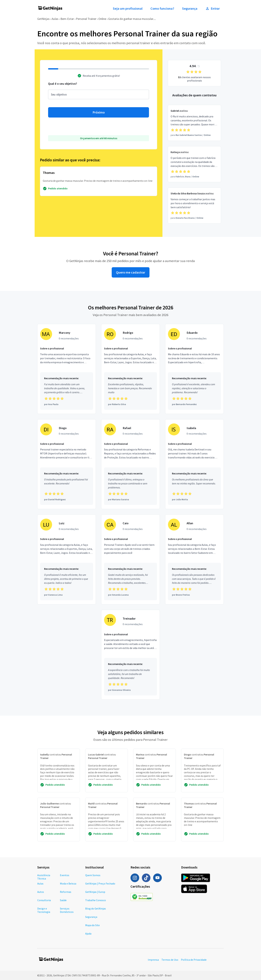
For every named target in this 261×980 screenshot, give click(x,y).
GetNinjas (43, 19)
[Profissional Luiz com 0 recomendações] (67, 559)
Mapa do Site (92, 925)
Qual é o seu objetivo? (63, 84)
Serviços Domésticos (67, 910)
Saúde (63, 900)
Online (102, 19)
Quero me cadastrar (131, 272)
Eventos (65, 875)
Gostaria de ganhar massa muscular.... (132, 19)
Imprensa (153, 960)
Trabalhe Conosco (96, 900)
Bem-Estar (67, 19)
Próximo (99, 112)
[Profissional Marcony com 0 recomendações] (67, 369)
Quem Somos (93, 875)
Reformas (66, 892)
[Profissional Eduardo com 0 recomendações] (194, 369)
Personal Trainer (86, 19)
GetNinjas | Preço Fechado (100, 883)
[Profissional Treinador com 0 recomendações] (130, 655)
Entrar (213, 9)
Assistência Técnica (44, 877)
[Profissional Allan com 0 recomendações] (194, 559)
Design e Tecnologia (44, 910)
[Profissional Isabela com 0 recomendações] (194, 464)
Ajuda (88, 933)
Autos (41, 892)
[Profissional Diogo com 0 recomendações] (67, 464)
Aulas (55, 19)
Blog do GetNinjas (96, 908)
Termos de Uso (170, 960)
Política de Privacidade (194, 960)
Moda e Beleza (68, 883)
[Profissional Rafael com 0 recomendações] (130, 464)
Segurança (190, 9)
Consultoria (44, 900)
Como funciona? (162, 9)
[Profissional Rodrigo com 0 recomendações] (130, 369)
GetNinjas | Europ (95, 892)
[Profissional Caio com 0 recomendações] (130, 559)
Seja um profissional (128, 9)
